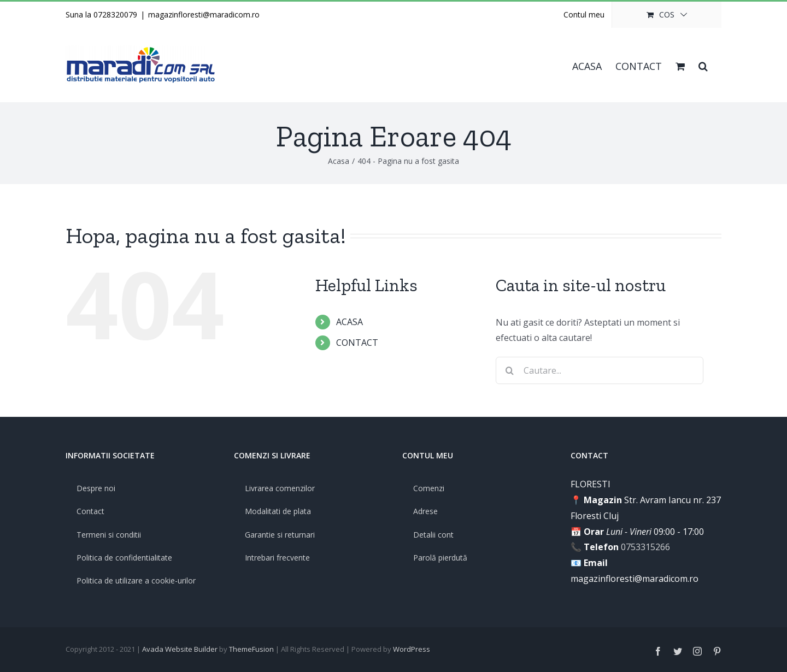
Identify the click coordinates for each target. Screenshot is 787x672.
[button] (703, 65)
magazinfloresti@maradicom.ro (204, 14)
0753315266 (645, 547)
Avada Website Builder (180, 649)
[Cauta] (509, 370)
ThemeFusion (251, 649)
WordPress (412, 649)
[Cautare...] (600, 370)
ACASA (350, 322)
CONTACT (357, 343)
